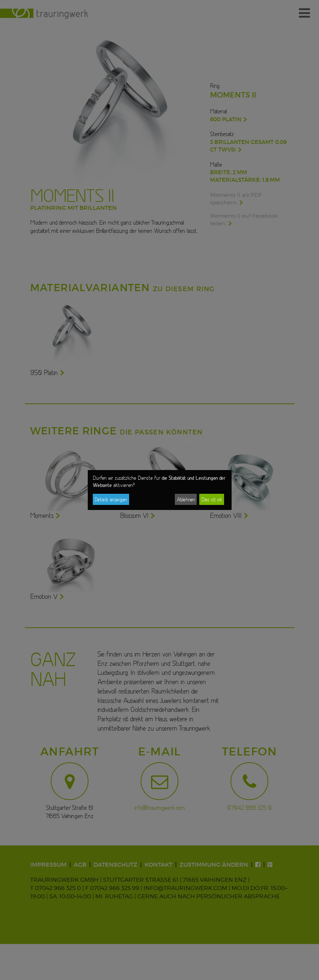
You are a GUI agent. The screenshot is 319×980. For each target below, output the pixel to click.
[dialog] (160, 490)
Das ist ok (212, 500)
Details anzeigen (111, 500)
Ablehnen (186, 500)
